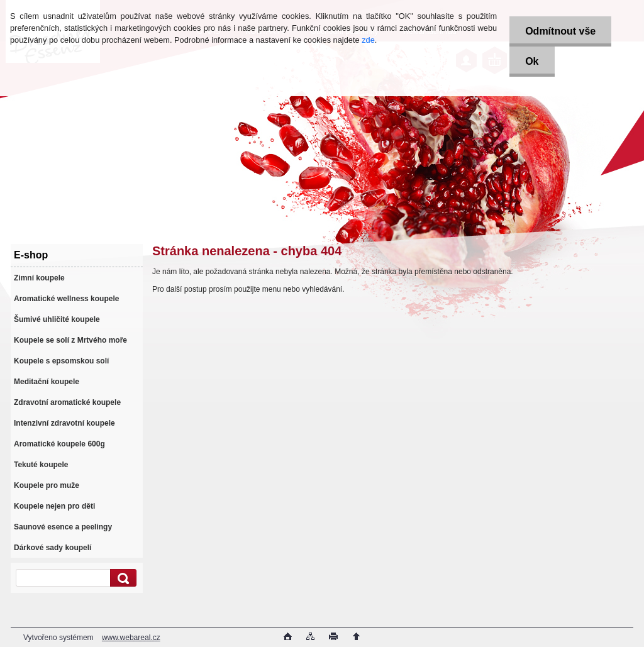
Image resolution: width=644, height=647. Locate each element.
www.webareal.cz (131, 638)
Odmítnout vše (560, 31)
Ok (532, 61)
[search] (121, 578)
